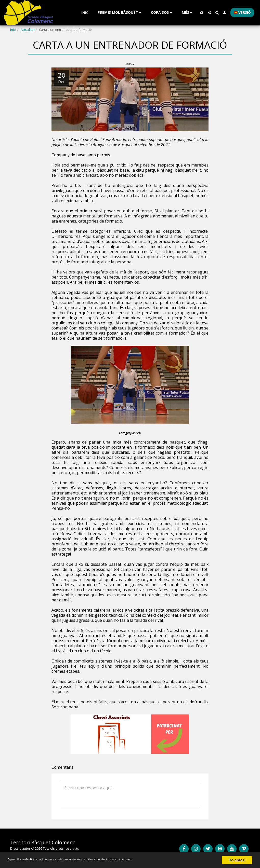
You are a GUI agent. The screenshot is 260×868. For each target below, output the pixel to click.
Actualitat (28, 30)
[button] (120, 13)
